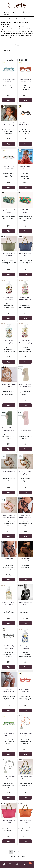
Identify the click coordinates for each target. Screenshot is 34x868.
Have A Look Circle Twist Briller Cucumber (9, 735)
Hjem (10, 18)
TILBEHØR (22, 18)
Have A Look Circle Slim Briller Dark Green (9, 168)
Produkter (15, 18)
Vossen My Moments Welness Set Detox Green (9, 430)
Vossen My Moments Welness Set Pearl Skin (25, 430)
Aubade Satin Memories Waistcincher (9, 561)
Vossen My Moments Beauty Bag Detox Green (25, 474)
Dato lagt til (7, 50)
